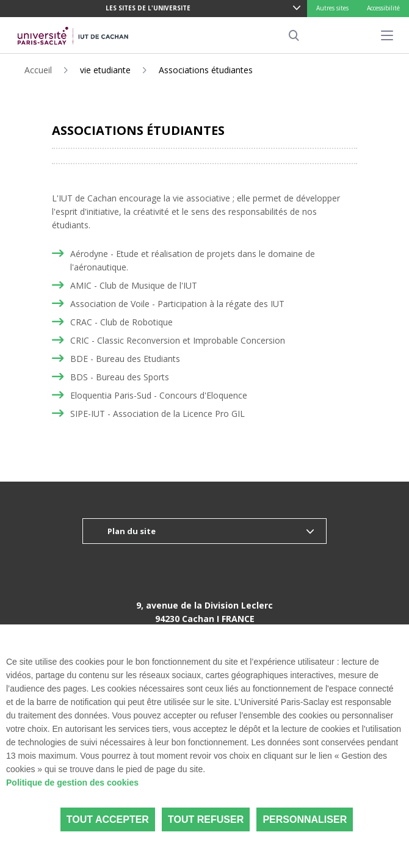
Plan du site (132, 531)
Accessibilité (383, 8)
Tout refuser (206, 819)
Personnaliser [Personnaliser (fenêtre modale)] (305, 819)
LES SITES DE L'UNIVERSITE (148, 8)
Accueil (38, 70)
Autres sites (332, 8)
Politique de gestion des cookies (72, 783)
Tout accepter (108, 819)
